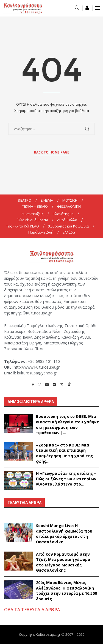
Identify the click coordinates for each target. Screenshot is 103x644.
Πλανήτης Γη (63, 214)
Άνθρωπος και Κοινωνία (69, 226)
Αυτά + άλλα (67, 220)
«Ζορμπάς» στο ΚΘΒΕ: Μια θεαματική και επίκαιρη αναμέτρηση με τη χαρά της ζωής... (64, 453)
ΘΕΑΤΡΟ (24, 200)
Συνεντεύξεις (32, 214)
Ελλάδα (69, 232)
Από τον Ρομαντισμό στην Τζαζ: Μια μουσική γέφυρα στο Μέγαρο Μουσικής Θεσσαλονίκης (63, 562)
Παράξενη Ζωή (41, 232)
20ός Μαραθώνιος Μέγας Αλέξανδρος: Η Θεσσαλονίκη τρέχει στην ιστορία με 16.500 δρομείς (66, 591)
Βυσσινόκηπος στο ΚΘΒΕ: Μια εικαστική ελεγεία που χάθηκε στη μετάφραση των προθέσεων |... (67, 424)
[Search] (77, 8)
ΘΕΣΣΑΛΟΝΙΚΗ (69, 206)
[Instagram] (40, 384)
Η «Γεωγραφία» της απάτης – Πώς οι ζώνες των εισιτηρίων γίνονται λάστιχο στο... (66, 479)
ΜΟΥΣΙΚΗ (70, 200)
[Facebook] (33, 384)
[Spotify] (54, 384)
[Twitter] (62, 384)
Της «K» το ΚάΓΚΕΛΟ (23, 226)
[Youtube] (47, 384)
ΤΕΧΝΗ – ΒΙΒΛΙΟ (35, 206)
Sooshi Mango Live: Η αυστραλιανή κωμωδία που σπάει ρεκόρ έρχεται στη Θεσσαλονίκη (64, 534)
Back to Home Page (52, 152)
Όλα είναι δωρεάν (33, 220)
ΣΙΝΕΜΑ (47, 200)
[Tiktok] (69, 384)
